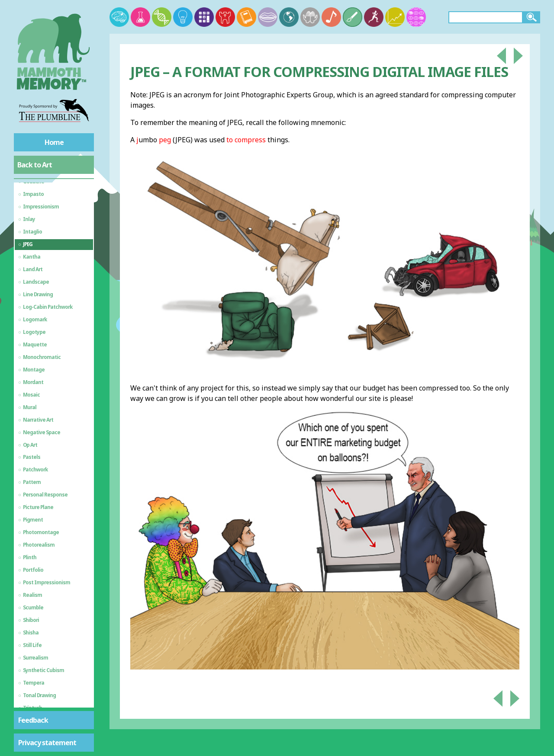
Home (54, 142)
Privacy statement (47, 743)
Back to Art (35, 165)
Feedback (33, 720)
